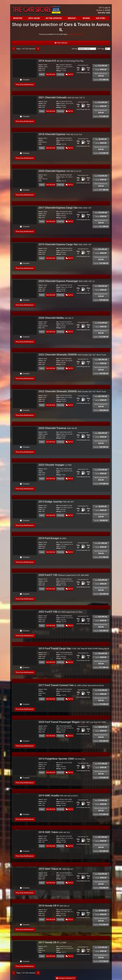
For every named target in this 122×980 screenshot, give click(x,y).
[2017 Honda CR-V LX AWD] (25, 950)
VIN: (57, 65)
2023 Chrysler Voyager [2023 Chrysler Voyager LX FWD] (55, 465)
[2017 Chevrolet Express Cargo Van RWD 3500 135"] (25, 215)
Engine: (58, 67)
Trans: (58, 69)
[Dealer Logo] (36, 10)
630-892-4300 (104, 13)
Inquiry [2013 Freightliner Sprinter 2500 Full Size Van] (42, 772)
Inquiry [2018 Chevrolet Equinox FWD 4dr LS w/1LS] (42, 148)
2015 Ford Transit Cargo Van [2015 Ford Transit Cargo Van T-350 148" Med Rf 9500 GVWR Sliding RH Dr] (74, 649)
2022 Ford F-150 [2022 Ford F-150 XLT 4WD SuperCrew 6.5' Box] (60, 612)
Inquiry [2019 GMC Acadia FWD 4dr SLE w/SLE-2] (42, 809)
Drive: (40, 71)
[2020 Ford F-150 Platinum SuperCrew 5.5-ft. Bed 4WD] (25, 583)
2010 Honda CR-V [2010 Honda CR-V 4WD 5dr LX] (54, 906)
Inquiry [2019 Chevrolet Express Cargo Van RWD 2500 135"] (42, 258)
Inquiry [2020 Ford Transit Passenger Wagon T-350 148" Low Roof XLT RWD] (42, 736)
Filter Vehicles (61, 43)
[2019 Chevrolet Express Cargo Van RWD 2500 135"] (25, 252)
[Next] (38, 49)
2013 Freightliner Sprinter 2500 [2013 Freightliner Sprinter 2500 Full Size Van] (62, 759)
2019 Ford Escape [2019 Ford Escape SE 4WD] (52, 538)
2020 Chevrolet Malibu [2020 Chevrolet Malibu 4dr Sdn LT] (56, 318)
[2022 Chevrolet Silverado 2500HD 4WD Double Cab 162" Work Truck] (25, 362)
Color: (40, 69)
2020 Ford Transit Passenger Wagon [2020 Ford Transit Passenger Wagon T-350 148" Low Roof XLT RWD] (72, 722)
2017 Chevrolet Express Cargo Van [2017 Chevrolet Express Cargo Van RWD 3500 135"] (65, 208)
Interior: (41, 67)
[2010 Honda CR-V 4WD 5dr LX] (25, 913)
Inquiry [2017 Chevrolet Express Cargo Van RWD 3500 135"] (42, 221)
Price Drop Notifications (25, 85)
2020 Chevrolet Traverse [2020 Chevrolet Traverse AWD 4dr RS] (58, 428)
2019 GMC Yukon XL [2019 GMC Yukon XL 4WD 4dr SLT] (56, 869)
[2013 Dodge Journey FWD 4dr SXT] (25, 509)
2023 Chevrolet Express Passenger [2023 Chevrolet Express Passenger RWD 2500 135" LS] (67, 281)
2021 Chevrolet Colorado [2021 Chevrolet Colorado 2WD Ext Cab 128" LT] (62, 97)
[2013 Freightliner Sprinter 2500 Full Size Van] (25, 766)
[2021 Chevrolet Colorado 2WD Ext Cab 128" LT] (25, 105)
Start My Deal (51, 74)
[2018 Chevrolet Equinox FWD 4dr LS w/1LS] (25, 142)
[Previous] (14, 49)
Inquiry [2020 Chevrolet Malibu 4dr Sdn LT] (42, 332)
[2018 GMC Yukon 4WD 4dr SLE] (25, 840)
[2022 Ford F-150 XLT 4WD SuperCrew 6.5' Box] (25, 619)
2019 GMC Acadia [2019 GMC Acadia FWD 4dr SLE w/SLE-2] (58, 796)
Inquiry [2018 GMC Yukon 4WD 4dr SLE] (42, 846)
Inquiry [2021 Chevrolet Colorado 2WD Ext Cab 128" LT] (42, 111)
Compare (26, 80)
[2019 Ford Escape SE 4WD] (25, 546)
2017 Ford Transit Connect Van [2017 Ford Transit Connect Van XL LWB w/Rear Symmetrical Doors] (71, 685)
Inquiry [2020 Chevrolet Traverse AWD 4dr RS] (42, 442)
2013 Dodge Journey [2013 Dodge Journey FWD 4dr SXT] (56, 502)
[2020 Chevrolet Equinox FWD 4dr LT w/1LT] (25, 179)
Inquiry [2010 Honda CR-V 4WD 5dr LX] (42, 919)
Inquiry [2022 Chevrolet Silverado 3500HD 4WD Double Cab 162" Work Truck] (42, 405)
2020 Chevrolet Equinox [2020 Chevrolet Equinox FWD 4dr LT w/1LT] (60, 171)
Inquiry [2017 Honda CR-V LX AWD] (42, 956)
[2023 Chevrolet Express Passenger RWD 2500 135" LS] (25, 289)
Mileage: (59, 71)
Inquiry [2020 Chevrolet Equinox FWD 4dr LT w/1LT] (42, 185)
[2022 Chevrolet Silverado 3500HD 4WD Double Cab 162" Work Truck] (25, 399)
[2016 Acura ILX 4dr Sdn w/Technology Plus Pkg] (25, 68)
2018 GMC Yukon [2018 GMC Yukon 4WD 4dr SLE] (54, 832)
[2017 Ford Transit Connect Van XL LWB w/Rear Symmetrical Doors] (25, 693)
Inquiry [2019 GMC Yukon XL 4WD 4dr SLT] (42, 883)
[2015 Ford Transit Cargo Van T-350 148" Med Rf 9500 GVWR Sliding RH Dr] (25, 656)
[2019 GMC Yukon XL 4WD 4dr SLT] (25, 876)
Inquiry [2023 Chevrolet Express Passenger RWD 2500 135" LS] (42, 295)
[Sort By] (87, 49)
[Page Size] (108, 49)
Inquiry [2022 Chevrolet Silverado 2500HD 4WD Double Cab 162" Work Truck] (42, 368)
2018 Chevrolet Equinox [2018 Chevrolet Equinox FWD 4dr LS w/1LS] (60, 134)
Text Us (69, 74)
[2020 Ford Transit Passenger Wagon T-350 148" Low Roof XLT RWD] (25, 730)
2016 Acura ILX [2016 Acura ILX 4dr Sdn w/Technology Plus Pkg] (61, 61)
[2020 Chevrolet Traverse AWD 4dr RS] (25, 436)
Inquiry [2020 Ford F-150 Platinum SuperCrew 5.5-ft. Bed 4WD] (42, 589)
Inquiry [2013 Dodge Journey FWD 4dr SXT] (42, 515)
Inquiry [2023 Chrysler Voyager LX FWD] (42, 479)
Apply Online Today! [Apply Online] (76, 34)
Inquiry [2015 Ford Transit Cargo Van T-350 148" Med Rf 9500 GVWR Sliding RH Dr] (42, 662)
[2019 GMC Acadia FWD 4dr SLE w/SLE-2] (25, 803)
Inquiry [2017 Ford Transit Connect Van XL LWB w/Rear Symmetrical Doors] (42, 699)
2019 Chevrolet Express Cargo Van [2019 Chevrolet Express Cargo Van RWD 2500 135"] (65, 244)
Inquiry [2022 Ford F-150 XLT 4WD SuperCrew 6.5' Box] (42, 626)
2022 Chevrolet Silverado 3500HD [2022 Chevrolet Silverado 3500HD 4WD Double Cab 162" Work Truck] (72, 391)
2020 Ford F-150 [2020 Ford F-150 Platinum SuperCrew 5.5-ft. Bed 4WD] (64, 575)
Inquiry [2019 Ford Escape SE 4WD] (42, 552)
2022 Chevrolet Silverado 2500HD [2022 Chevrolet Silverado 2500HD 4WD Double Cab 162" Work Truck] (72, 355)
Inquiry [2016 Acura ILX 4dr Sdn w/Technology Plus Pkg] (42, 74)
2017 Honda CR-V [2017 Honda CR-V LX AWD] (52, 942)
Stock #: (41, 65)
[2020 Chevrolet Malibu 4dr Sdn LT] (25, 325)
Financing (60, 74)
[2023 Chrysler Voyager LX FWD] (25, 472)
